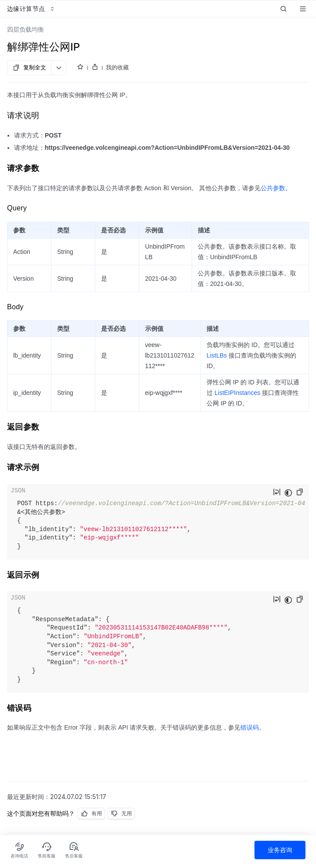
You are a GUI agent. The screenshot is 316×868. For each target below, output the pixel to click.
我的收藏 (117, 67)
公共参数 (273, 188)
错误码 (250, 727)
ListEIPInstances (237, 393)
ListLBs (217, 355)
